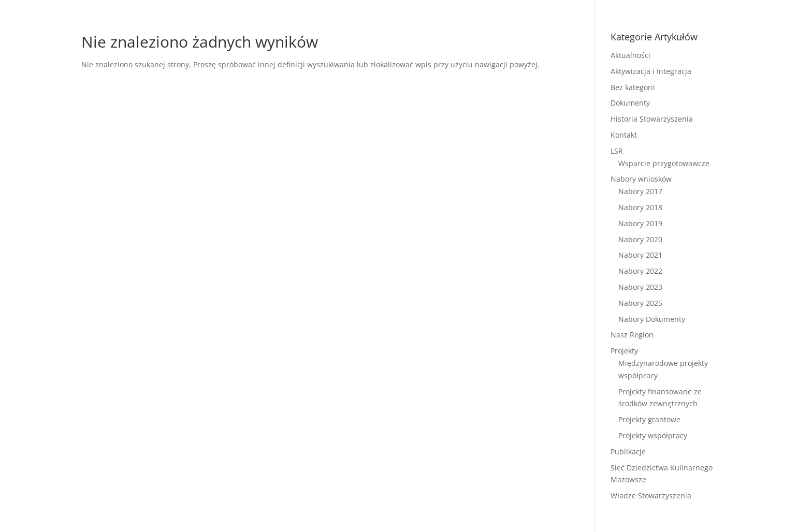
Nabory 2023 (640, 287)
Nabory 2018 (640, 207)
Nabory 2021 (640, 255)
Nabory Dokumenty (652, 319)
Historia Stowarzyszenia (652, 119)
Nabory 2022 (640, 271)
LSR (617, 151)
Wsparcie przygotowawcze (664, 163)
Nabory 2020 (640, 239)
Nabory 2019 (640, 223)
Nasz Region (632, 335)
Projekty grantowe (649, 419)
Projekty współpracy (653, 435)
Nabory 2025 (640, 303)
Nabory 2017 (640, 191)
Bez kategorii (633, 87)
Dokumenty (630, 103)
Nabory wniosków (641, 179)
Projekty (624, 351)
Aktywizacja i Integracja (651, 71)
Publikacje (628, 452)
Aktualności (630, 55)
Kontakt (624, 135)
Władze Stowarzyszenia (651, 496)
